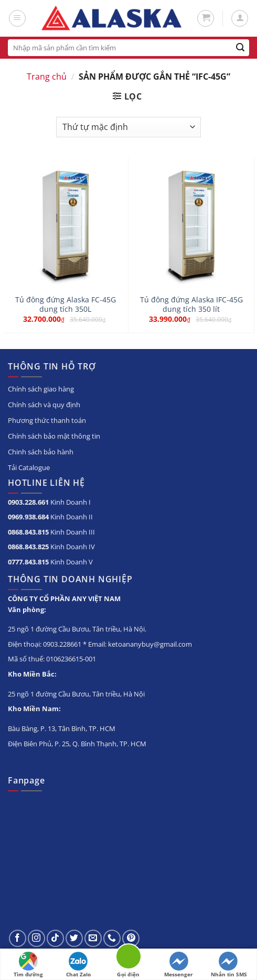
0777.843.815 (28, 562)
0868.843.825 (28, 547)
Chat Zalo (78, 965)
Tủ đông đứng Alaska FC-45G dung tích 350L (66, 304)
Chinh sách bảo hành (41, 452)
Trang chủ (47, 77)
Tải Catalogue (29, 467)
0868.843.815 (28, 532)
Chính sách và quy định (44, 405)
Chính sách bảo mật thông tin (54, 436)
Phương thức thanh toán (47, 420)
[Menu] (17, 18)
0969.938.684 (28, 517)
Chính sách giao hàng (41, 389)
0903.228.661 (28, 502)
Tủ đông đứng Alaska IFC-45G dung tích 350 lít (191, 304)
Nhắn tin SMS (229, 965)
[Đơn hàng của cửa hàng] (128, 127)
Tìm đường (28, 965)
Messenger (179, 965)
